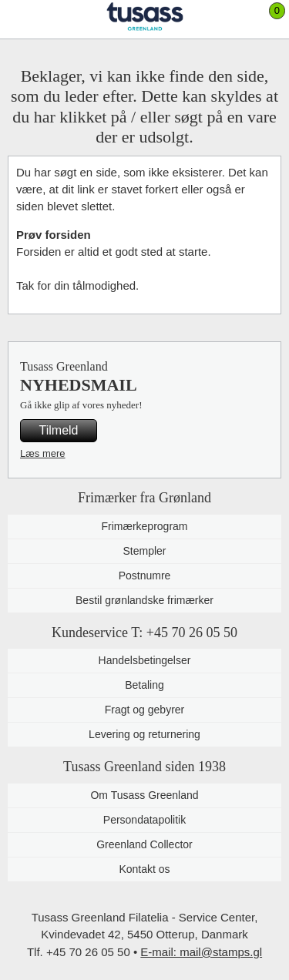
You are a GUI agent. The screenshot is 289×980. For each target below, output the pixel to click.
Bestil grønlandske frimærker (144, 600)
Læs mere (43, 453)
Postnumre (145, 576)
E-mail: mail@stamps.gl (201, 952)
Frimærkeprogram (144, 526)
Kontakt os (144, 869)
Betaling (144, 685)
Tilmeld (59, 430)
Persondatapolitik (144, 820)
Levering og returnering (144, 734)
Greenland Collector (144, 844)
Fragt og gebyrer (145, 710)
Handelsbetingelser (145, 660)
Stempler (144, 551)
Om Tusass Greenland (144, 795)
